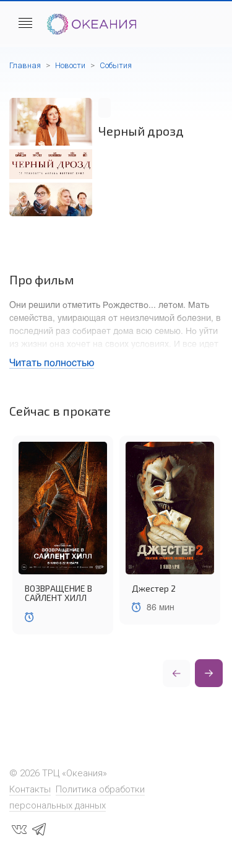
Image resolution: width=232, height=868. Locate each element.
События (116, 65)
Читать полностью (52, 362)
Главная (25, 65)
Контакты (30, 789)
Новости (70, 65)
